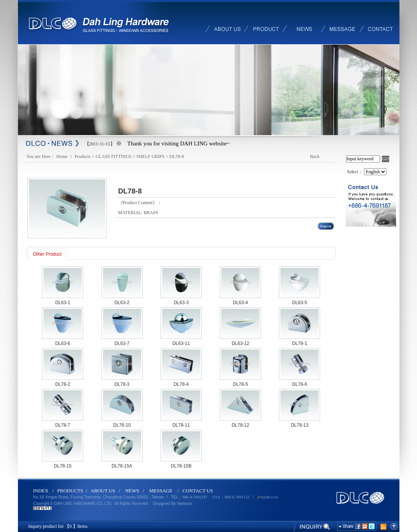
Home (63, 156)
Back (315, 156)
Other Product (47, 254)
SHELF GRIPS (151, 156)
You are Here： (41, 156)
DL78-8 (177, 156)
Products (83, 156)
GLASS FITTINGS (113, 156)
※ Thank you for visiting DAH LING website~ (173, 143)
